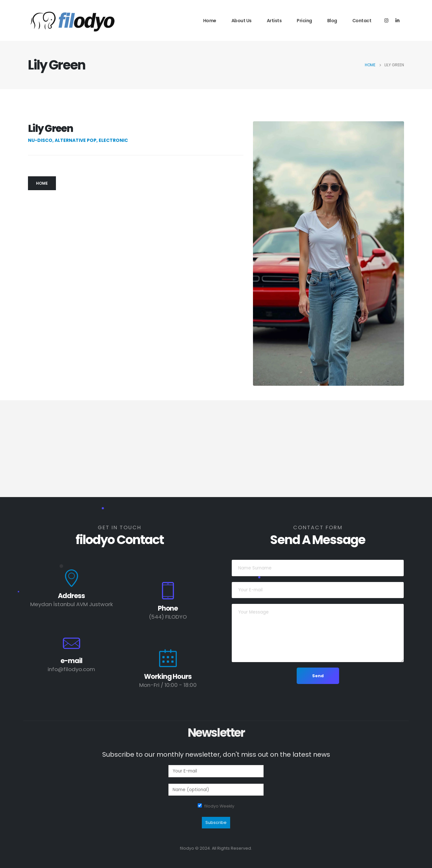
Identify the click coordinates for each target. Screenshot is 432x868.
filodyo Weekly (219, 806)
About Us (242, 21)
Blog (332, 21)
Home (210, 21)
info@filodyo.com (71, 669)
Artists (274, 21)
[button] (42, 183)
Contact (362, 21)
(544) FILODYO (168, 617)
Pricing (304, 21)
